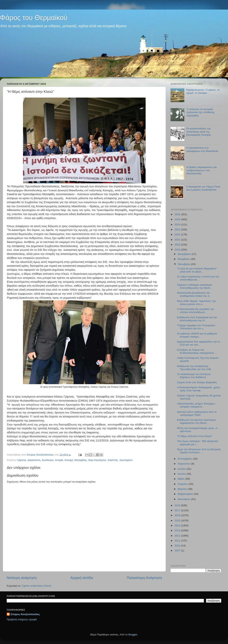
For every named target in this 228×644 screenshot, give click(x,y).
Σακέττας (113, 460)
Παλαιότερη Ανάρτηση (144, 578)
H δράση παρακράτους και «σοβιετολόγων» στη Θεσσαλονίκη (201, 170)
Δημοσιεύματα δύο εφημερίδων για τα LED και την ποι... (199, 343)
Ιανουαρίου (184, 499)
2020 (178, 245)
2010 (178, 546)
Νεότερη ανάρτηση (22, 578)
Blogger (133, 635)
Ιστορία (59, 460)
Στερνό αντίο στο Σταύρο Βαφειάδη (197, 382)
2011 (178, 541)
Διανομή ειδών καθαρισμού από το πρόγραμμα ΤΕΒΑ (197, 413)
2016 (178, 515)
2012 (178, 536)
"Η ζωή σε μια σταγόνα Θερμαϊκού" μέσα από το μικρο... (197, 270)
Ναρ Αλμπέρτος (97, 460)
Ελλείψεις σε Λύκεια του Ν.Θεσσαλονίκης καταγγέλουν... (197, 351)
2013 (178, 530)
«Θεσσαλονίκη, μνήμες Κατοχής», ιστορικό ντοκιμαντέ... (196, 405)
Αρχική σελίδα (82, 578)
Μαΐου (182, 479)
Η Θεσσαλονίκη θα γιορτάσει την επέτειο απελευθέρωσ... (196, 311)
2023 (178, 229)
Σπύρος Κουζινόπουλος (25, 614)
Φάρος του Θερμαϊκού (34, 18)
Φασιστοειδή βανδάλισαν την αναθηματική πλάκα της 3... (194, 294)
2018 (178, 505)
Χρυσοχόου (126, 460)
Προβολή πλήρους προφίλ (22, 619)
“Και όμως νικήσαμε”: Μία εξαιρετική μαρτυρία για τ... (198, 443)
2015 (178, 520)
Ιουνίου (182, 474)
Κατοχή (69, 460)
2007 (178, 551)
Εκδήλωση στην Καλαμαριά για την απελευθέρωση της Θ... (197, 319)
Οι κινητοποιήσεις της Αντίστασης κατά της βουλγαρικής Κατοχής (199, 132)
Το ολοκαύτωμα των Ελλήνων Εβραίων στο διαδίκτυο (194, 376)
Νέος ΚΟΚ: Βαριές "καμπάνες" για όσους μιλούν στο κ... (196, 303)
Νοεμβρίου (184, 259)
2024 (178, 225)
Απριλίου (183, 484)
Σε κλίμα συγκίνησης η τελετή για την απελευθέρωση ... (198, 278)
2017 (178, 510)
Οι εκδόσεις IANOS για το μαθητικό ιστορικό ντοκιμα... (197, 335)
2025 (178, 219)
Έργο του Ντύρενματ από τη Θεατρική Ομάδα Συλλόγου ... (199, 451)
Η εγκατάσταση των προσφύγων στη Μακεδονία (202, 149)
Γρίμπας (22, 460)
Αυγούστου (184, 464)
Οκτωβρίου (184, 264)
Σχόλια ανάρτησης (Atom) (37, 586)
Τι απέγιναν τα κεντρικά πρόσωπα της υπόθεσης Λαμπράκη (200, 112)
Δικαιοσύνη (34, 460)
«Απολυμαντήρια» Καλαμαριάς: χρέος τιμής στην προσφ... (199, 389)
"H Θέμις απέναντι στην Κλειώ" (195, 436)
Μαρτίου (183, 489)
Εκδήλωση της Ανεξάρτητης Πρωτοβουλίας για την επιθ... (195, 368)
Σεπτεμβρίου (185, 459)
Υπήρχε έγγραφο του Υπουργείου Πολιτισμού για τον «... (196, 327)
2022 (178, 234)
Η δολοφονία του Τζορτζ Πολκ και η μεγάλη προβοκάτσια (203, 188)
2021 (178, 240)
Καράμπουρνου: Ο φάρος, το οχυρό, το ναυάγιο (203, 91)
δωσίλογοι (48, 460)
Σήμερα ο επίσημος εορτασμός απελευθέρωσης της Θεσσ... (195, 286)
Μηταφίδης (81, 460)
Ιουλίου (182, 469)
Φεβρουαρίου (186, 494)
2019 (178, 250)
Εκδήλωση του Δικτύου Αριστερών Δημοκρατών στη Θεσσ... (197, 421)
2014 (178, 525)
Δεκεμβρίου (185, 254)
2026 (178, 214)
